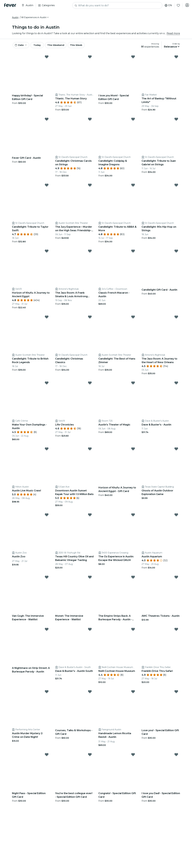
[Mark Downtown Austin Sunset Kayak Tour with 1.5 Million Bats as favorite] (90, 451)
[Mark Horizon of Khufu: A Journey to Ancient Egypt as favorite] (47, 253)
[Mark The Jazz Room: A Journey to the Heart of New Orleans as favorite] (176, 319)
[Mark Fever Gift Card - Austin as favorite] (47, 121)
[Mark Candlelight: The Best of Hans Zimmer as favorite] (133, 319)
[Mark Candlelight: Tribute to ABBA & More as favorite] (133, 187)
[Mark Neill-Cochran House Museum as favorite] (133, 632)
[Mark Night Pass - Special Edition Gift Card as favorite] (47, 757)
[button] (35, 18)
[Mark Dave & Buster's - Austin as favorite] (176, 385)
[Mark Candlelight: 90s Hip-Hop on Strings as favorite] (176, 187)
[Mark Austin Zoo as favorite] (47, 517)
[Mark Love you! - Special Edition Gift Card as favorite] (176, 694)
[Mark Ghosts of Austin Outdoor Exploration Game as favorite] (176, 451)
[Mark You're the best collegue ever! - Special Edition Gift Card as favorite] (90, 757)
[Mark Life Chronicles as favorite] (90, 385)
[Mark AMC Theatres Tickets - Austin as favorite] (176, 579)
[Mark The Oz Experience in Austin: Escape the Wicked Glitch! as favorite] (133, 517)
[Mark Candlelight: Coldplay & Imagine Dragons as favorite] (133, 121)
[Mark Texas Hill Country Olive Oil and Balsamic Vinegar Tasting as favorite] (90, 517)
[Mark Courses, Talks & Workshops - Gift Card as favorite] (90, 694)
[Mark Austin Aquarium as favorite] (176, 517)
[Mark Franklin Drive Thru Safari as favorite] (176, 632)
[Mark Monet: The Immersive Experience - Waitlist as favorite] (90, 579)
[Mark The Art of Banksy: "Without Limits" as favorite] (176, 59)
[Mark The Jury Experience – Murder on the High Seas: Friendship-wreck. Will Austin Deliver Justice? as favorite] (90, 187)
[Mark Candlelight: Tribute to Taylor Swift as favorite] (47, 187)
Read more (173, 34)
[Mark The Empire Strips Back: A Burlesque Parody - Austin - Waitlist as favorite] (133, 579)
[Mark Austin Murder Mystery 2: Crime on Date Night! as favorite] (47, 694)
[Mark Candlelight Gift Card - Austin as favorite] (176, 253)
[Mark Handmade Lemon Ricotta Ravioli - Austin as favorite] (133, 694)
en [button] (167, 5)
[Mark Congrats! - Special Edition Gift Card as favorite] (133, 757)
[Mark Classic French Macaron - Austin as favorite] (133, 253)
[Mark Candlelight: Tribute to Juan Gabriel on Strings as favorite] (176, 121)
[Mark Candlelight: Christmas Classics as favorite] (90, 319)
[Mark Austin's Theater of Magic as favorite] (133, 385)
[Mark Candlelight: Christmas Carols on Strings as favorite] (90, 121)
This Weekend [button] (61, 47)
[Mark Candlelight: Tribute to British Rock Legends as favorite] (47, 319)
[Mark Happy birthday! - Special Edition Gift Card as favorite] (47, 59)
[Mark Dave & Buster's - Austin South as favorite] (90, 632)
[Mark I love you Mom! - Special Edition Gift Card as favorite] (133, 59)
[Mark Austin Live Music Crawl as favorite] (47, 451)
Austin (15, 18)
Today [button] (40, 47)
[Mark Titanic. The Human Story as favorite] (90, 59)
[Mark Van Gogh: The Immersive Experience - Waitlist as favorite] (47, 579)
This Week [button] (83, 47)
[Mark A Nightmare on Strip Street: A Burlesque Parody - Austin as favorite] (47, 632)
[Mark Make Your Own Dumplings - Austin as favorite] (47, 385)
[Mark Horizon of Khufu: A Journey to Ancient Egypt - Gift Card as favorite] (133, 451)
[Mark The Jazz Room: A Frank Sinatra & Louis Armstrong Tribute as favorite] (90, 253)
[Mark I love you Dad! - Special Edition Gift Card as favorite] (176, 757)
